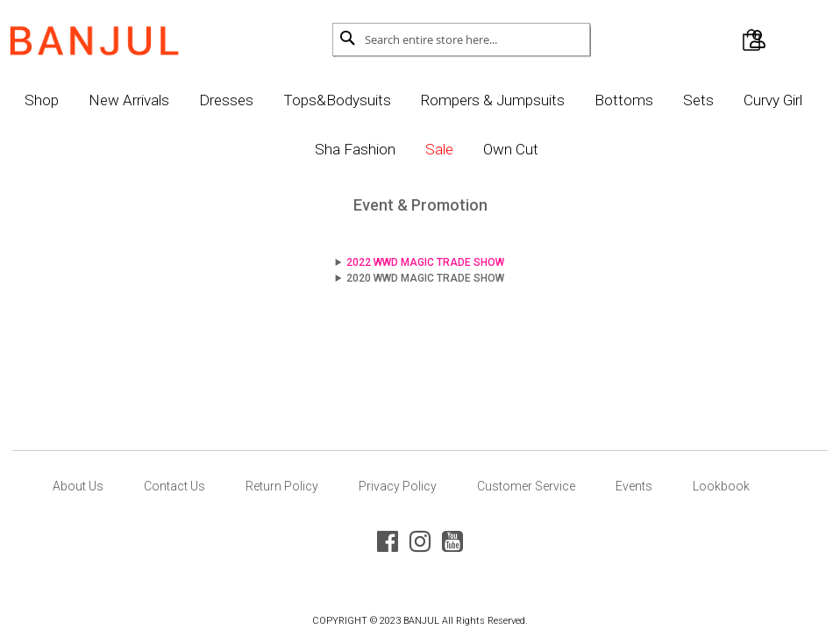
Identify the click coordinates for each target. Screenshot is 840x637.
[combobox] (474, 39)
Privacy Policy (398, 486)
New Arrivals (174, 100)
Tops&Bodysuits (382, 100)
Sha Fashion (400, 149)
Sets (743, 100)
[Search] (352, 38)
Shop (86, 100)
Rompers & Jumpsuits (537, 100)
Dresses (271, 100)
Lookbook (721, 486)
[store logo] (117, 36)
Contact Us (174, 486)
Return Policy (282, 486)
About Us (78, 486)
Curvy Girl (300, 149)
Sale (484, 149)
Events (634, 486)
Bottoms (669, 100)
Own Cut (555, 149)
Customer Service (526, 486)
